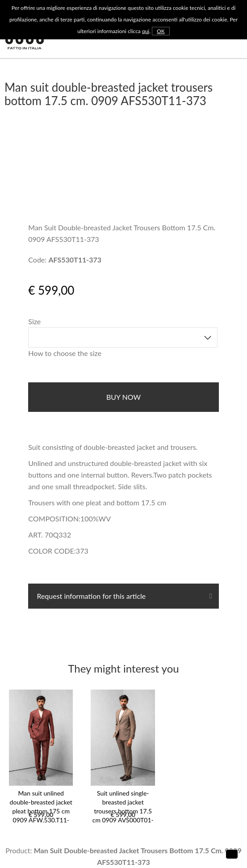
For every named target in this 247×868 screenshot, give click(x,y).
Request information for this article (90, 596)
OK (161, 31)
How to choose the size (65, 353)
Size (34, 321)
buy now (123, 397)
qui (146, 31)
